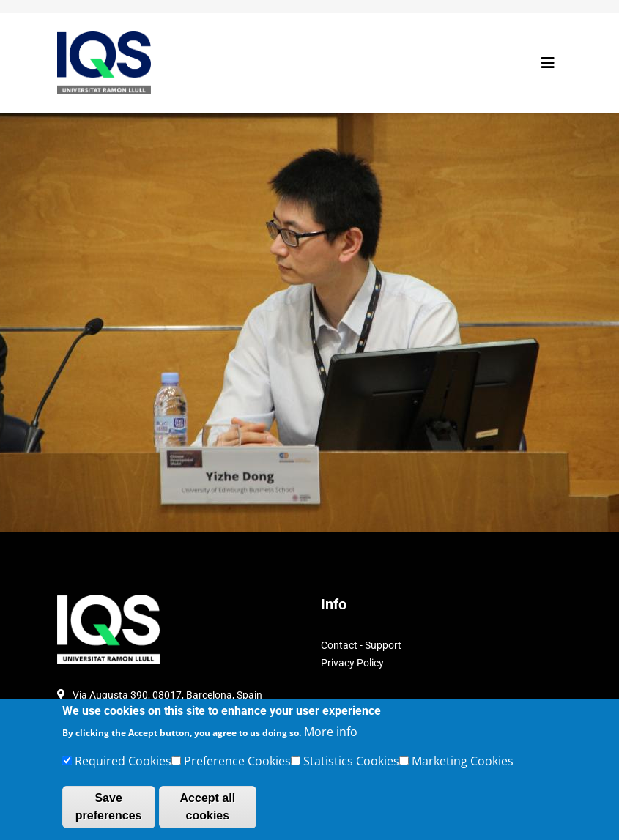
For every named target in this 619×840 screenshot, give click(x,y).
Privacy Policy (352, 663)
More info (331, 737)
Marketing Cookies (463, 766)
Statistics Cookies (351, 766)
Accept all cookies (208, 812)
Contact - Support (361, 645)
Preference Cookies (237, 766)
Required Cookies (123, 766)
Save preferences (109, 812)
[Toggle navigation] (548, 63)
